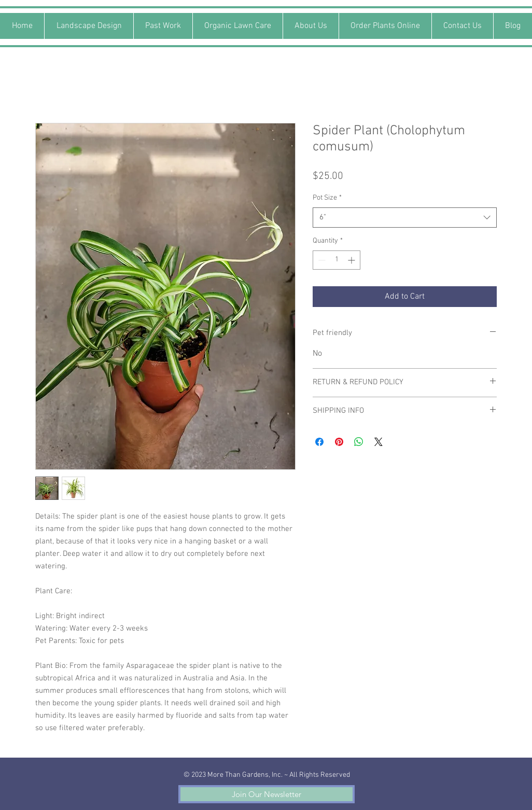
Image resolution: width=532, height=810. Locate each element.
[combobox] (405, 218)
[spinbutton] (337, 260)
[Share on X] (379, 442)
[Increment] (352, 260)
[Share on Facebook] (319, 442)
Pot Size (327, 198)
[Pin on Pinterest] (339, 442)
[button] (267, 794)
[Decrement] (321, 260)
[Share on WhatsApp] (359, 442)
